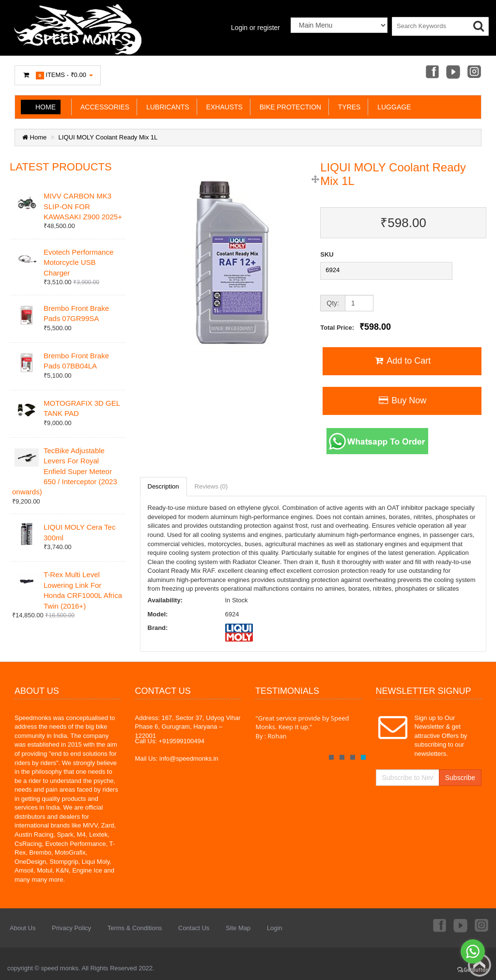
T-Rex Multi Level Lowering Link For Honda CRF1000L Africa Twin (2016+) (83, 590)
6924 (333, 270)
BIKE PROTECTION (288, 107)
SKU (327, 254)
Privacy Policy (71, 928)
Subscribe (460, 778)
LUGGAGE (392, 107)
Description (163, 486)
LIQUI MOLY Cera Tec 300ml (79, 532)
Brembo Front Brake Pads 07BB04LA (76, 361)
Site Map (238, 928)
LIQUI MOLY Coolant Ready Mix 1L (108, 137)
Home (46, 107)
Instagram (475, 73)
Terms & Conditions (135, 928)
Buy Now (402, 400)
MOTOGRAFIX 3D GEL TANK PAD (82, 408)
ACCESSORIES (103, 107)
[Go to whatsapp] (473, 951)
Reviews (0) (211, 486)
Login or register (256, 28)
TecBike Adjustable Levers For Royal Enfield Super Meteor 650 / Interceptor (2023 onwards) (65, 471)
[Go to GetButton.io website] (473, 970)
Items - (58, 75)
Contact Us (194, 928)
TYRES (347, 107)
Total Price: (356, 327)
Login (275, 928)
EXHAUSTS (223, 107)
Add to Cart (402, 361)
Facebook (432, 73)
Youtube (453, 73)
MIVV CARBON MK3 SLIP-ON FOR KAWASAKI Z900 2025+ (83, 206)
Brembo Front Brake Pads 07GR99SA (76, 313)
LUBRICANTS (166, 107)
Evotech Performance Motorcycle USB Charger (78, 262)
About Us (23, 928)
